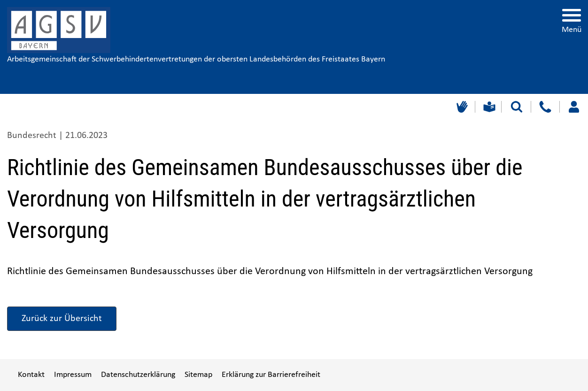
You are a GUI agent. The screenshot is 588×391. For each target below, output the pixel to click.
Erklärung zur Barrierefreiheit (271, 375)
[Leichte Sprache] (488, 107)
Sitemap (198, 375)
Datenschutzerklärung (138, 375)
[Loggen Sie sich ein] (574, 107)
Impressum (73, 375)
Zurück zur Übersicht (62, 319)
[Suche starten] (517, 107)
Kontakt (31, 375)
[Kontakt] (545, 107)
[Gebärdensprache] (461, 107)
